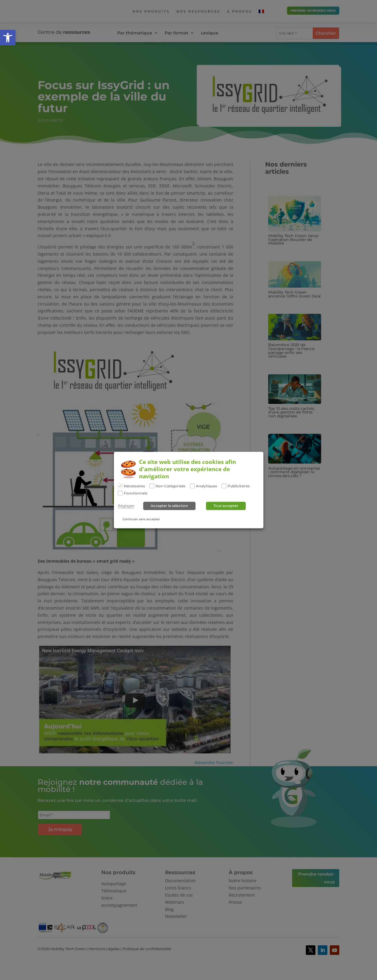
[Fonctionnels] (120, 493)
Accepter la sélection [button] (169, 506)
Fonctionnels (136, 493)
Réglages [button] (126, 506)
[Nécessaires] (120, 486)
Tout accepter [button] (226, 506)
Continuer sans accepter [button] (141, 519)
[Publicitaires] (224, 486)
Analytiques (206, 486)
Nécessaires (134, 486)
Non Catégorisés (170, 486)
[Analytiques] (192, 486)
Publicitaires (239, 486)
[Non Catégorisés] (152, 486)
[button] (8, 38)
